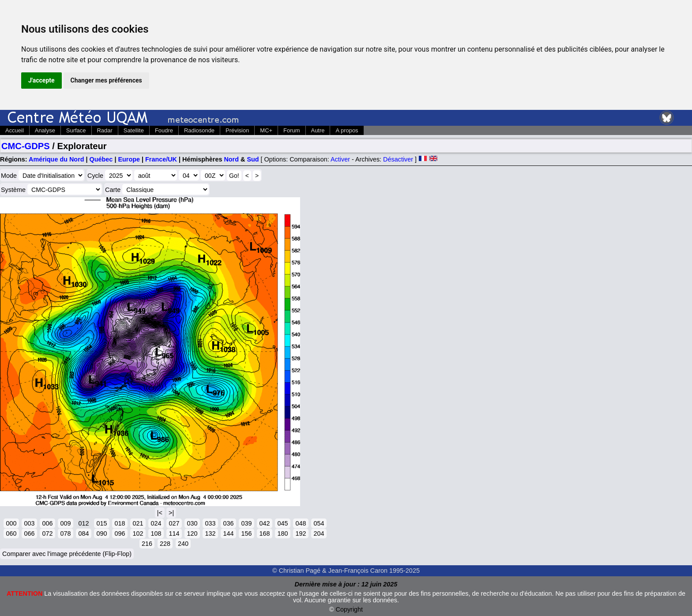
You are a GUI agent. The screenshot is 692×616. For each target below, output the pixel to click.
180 (282, 533)
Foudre (164, 130)
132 (210, 533)
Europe (129, 159)
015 (102, 523)
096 (120, 533)
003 (29, 523)
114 (174, 533)
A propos (347, 130)
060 (11, 533)
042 (264, 523)
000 (11, 523)
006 (47, 523)
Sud (253, 159)
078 (65, 533)
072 (47, 533)
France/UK (161, 159)
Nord (231, 159)
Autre (318, 130)
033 (210, 523)
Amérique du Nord (56, 159)
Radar (105, 130)
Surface (76, 130)
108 (156, 533)
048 (301, 523)
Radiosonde (199, 130)
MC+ (266, 130)
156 (246, 533)
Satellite (134, 130)
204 (319, 533)
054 (319, 523)
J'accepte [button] (41, 80)
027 (174, 523)
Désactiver (398, 159)
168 (264, 533)
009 (65, 523)
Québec (101, 159)
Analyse (45, 130)
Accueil (15, 130)
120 (192, 533)
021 (138, 523)
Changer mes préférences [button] (106, 80)
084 (83, 533)
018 (120, 523)
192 (301, 533)
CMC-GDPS (26, 146)
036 (228, 523)
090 (102, 533)
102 (138, 533)
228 (165, 544)
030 (192, 523)
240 (183, 544)
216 (147, 544)
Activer (340, 159)
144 (228, 533)
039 (246, 523)
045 (282, 523)
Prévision (237, 130)
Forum (291, 130)
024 (156, 523)
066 (29, 533)
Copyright (350, 609)
